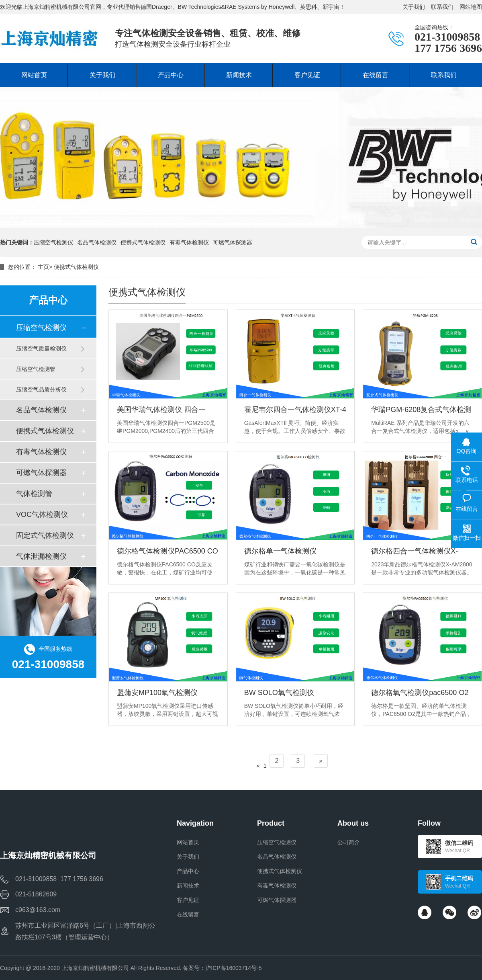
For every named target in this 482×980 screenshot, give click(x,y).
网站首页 (188, 842)
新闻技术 (188, 886)
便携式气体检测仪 (143, 242)
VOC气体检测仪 (42, 515)
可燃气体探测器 (233, 242)
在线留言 (188, 914)
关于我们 (414, 7)
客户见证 (188, 900)
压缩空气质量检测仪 (41, 349)
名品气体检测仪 (97, 242)
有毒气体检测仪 (189, 242)
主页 (43, 267)
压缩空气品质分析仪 (41, 390)
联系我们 (442, 7)
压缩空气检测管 (36, 369)
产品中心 (188, 871)
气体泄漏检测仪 (41, 556)
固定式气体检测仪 (45, 535)
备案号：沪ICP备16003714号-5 (222, 968)
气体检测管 (34, 494)
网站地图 (471, 7)
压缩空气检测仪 (53, 242)
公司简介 (349, 842)
